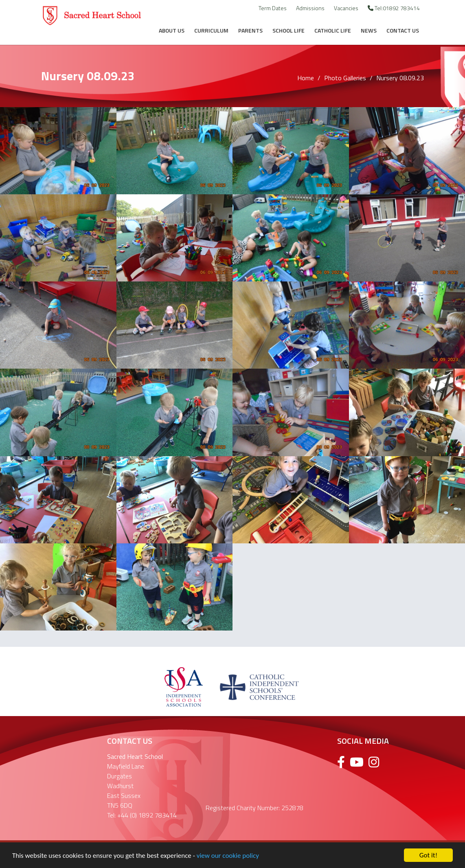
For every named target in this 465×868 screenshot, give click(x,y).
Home (306, 78)
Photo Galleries (345, 78)
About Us (172, 30)
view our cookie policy (228, 856)
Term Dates (273, 8)
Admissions (310, 8)
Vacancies (346, 8)
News (369, 30)
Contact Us (403, 30)
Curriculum (211, 30)
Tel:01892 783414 (394, 8)
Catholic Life (333, 30)
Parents (250, 30)
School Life (288, 30)
